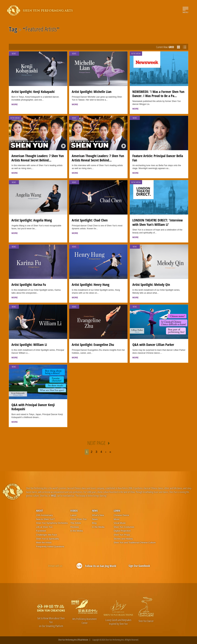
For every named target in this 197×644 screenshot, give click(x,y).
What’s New (98, 515)
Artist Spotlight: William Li (29, 345)
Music (117, 519)
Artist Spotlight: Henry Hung (91, 285)
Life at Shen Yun (44, 527)
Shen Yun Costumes (124, 527)
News (14, 54)
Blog (94, 523)
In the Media (136, 54)
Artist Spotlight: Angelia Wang (32, 220)
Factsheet (41, 531)
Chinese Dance (121, 515)
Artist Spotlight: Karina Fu (29, 285)
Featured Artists (41, 30)
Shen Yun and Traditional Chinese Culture (135, 543)
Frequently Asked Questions (50, 547)
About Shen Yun (78, 519)
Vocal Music (120, 523)
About (39, 511)
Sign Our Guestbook (139, 566)
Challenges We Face (46, 535)
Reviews (75, 527)
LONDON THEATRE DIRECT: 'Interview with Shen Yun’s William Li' (157, 222)
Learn (117, 511)
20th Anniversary (44, 515)
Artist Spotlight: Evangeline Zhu (93, 345)
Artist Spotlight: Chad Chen (90, 220)
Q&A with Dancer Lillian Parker (153, 345)
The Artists (76, 523)
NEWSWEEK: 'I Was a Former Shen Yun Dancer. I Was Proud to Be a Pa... (158, 94)
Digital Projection (122, 531)
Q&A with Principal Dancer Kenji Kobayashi (33, 407)
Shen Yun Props (122, 535)
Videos (74, 511)
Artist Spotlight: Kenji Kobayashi (33, 92)
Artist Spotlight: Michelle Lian (92, 92)
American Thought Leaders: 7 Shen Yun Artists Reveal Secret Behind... (38, 158)
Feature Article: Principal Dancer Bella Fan (158, 158)
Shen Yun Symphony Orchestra (52, 523)
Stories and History (123, 539)
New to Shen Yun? (45, 519)
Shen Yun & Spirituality (47, 539)
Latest (73, 515)
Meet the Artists (44, 543)
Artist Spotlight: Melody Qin (151, 285)
